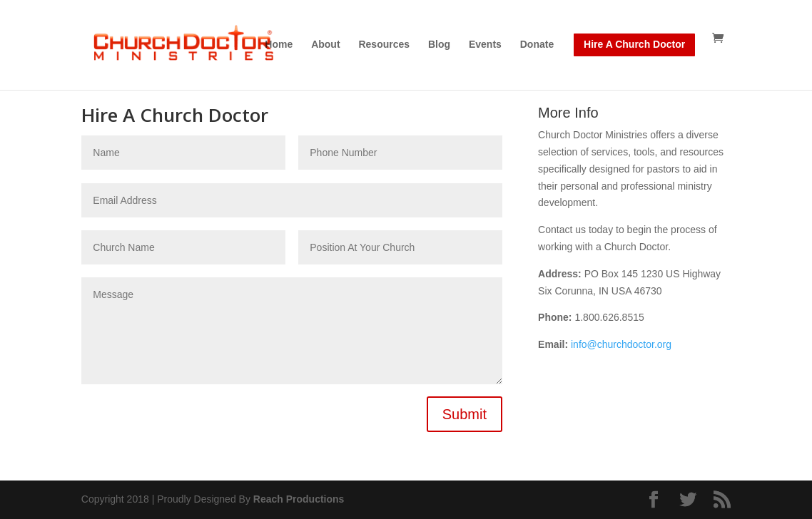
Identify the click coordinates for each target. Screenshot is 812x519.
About (325, 45)
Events (485, 45)
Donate (537, 45)
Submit (465, 414)
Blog (439, 45)
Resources (384, 45)
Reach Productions (299, 499)
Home (279, 45)
